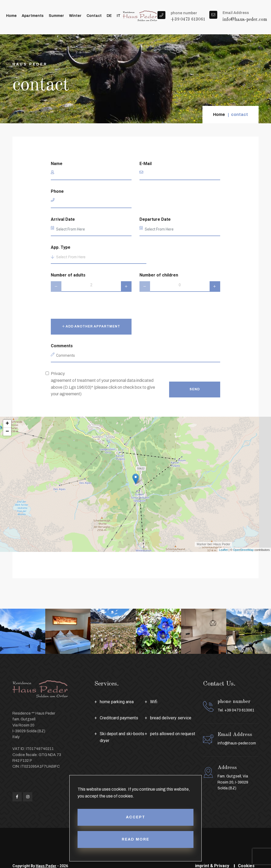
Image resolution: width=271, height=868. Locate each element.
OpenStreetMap (243, 550)
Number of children (159, 275)
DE (109, 16)
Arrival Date (63, 219)
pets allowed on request (173, 734)
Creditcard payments (119, 718)
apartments (33, 16)
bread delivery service (171, 718)
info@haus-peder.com (245, 20)
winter (75, 16)
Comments (62, 346)
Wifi (154, 702)
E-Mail (146, 164)
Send (195, 389)
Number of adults (68, 275)
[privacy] (47, 373)
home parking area (117, 702)
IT (119, 16)
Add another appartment (91, 326)
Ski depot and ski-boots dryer (122, 737)
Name (57, 164)
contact (94, 16)
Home (11, 16)
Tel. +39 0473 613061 (236, 710)
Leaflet (223, 550)
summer (56, 16)
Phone (57, 191)
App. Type (61, 247)
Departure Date (155, 219)
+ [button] (7, 424)
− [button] (7, 432)
